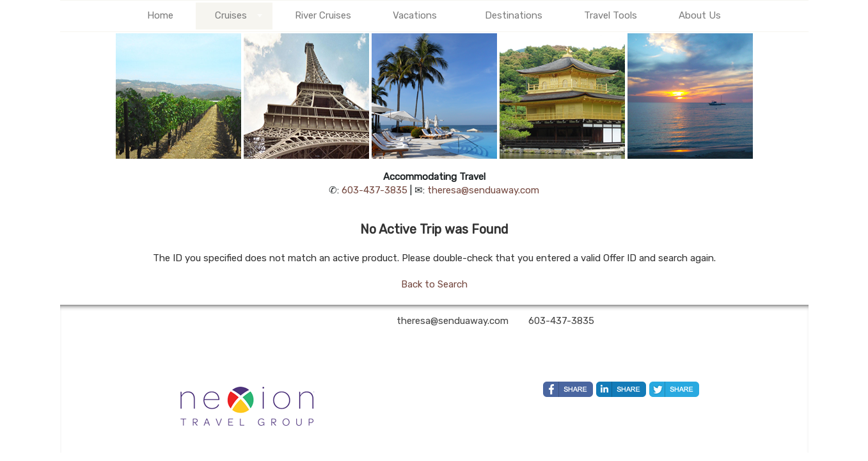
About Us (700, 15)
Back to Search (434, 284)
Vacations (415, 15)
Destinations (514, 15)
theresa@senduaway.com (483, 190)
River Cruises (323, 15)
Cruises (231, 15)
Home (160, 15)
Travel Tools (611, 15)
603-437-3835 (375, 190)
